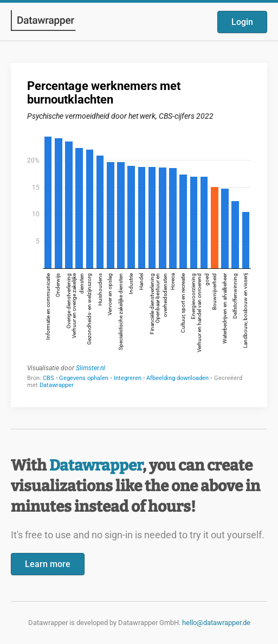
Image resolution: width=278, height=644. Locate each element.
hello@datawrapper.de (216, 623)
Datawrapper (96, 465)
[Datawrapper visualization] (139, 234)
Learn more (48, 564)
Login (242, 22)
